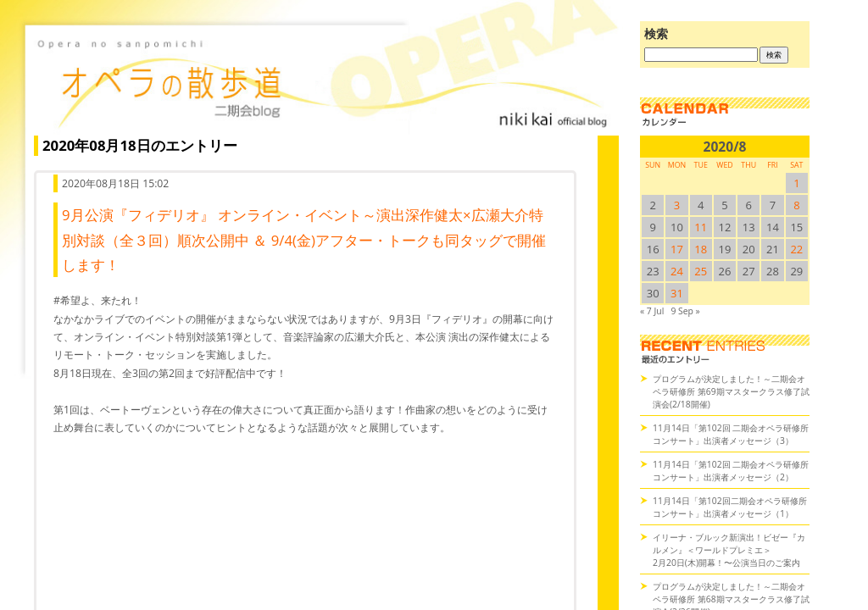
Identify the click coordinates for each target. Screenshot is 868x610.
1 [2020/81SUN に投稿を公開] (796, 183)
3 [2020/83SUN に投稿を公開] (677, 205)
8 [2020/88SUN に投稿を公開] (796, 205)
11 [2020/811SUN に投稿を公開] (701, 227)
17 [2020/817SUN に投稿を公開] (677, 249)
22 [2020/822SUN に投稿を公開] (796, 249)
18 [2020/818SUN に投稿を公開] (701, 249)
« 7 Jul (652, 311)
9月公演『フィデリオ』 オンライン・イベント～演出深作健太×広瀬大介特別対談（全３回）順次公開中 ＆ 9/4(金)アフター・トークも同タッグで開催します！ (304, 240)
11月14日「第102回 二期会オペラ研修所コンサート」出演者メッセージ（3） (731, 434)
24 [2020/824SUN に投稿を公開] (677, 271)
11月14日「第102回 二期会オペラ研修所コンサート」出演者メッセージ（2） (731, 471)
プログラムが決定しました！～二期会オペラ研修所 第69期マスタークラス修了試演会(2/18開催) (731, 391)
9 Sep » (685, 311)
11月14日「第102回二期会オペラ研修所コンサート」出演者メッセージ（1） (730, 507)
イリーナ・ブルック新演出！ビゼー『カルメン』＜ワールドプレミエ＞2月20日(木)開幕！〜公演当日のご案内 (729, 550)
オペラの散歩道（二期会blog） (322, 80)
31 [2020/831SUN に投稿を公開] (677, 293)
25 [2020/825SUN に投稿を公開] (701, 271)
